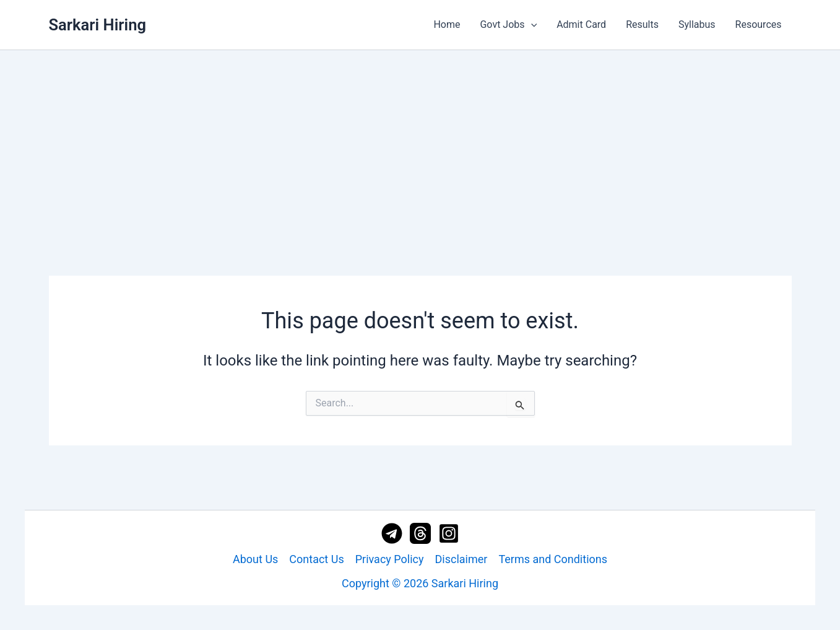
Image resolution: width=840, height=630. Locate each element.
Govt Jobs (508, 25)
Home (447, 24)
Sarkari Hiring (98, 25)
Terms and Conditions (553, 559)
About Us (255, 559)
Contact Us (316, 559)
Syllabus (697, 24)
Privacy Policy (390, 559)
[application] (531, 25)
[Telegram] (392, 533)
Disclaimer (461, 559)
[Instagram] (449, 533)
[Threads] (420, 533)
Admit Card (581, 24)
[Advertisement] (420, 143)
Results (642, 24)
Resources (759, 24)
